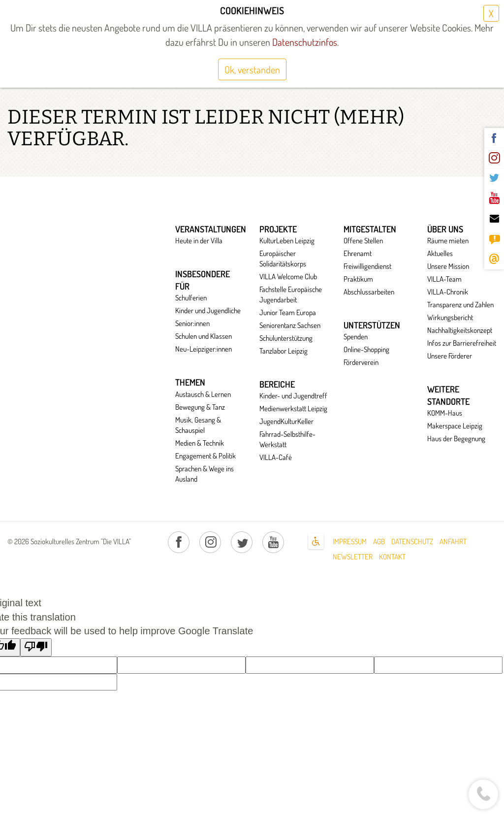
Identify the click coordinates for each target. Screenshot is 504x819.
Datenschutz (412, 541)
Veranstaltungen (211, 229)
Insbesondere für (203, 280)
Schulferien (191, 298)
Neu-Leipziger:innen (204, 349)
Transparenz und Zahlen (460, 305)
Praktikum (358, 279)
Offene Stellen (363, 241)
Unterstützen (372, 325)
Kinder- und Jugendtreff (293, 396)
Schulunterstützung (286, 338)
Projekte (278, 229)
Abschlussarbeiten (369, 292)
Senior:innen (192, 323)
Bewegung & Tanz (200, 407)
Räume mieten (448, 241)
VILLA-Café (276, 457)
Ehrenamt (358, 253)
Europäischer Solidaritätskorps (283, 259)
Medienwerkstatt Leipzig (293, 409)
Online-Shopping (366, 349)
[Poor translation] (36, 648)
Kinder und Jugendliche (208, 311)
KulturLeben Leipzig (287, 241)
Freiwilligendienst (367, 266)
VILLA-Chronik (448, 292)
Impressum (350, 541)
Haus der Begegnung (456, 439)
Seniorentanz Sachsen (290, 325)
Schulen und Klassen (204, 336)
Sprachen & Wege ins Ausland (205, 474)
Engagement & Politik (205, 456)
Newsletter (353, 557)
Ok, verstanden (252, 69)
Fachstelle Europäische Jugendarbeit (291, 295)
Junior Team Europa (288, 312)
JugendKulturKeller (286, 421)
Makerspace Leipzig (455, 426)
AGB (379, 541)
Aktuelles (440, 253)
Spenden (356, 337)
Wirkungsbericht (450, 317)
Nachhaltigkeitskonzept (460, 330)
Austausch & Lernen (203, 394)
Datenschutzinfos (304, 42)
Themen (190, 382)
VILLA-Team (444, 279)
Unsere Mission (448, 266)
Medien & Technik (200, 443)
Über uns (445, 229)
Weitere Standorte (448, 395)
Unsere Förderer (450, 356)
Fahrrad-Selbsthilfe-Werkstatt (287, 439)
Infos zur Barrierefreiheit (462, 343)
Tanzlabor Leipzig (283, 351)
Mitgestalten (370, 229)
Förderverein (361, 362)
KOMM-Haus (445, 413)
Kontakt (392, 557)
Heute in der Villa (199, 241)
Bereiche (277, 384)
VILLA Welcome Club (288, 277)
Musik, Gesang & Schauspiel (198, 425)
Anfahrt (453, 541)
